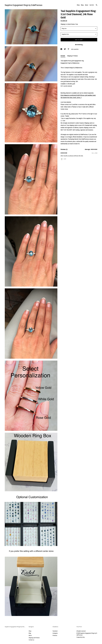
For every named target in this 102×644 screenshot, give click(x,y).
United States (71, 24)
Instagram (55, 633)
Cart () (92, 5)
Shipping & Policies (72, 56)
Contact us (31, 640)
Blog (82, 5)
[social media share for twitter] (65, 49)
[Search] (97, 5)
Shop (78, 5)
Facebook (55, 631)
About (87, 5)
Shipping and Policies (34, 638)
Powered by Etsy (81, 637)
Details (63, 56)
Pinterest (55, 635)
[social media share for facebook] (61, 49)
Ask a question (75, 49)
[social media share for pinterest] (69, 49)
